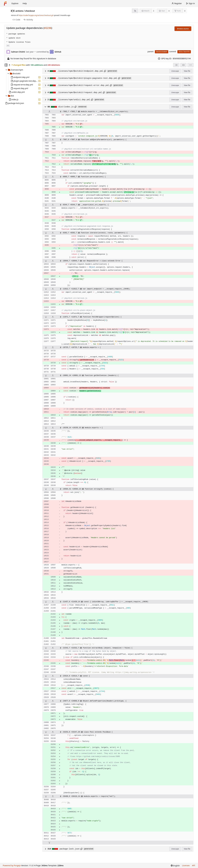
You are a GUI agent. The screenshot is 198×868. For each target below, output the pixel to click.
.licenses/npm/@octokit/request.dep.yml (80, 93)
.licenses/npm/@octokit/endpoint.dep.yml (80, 71)
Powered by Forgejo (12, 865)
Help (25, 3)
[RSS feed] (135, 11)
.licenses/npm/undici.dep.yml (74, 100)
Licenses (186, 865)
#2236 (48, 28)
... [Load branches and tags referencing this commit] (8, 45)
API (193, 865)
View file (187, 71)
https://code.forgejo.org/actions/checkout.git (36, 15)
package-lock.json (70, 849)
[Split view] (183, 65)
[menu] (191, 65)
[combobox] (176, 65)
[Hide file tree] (6, 65)
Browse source (183, 29)
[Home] (5, 3)
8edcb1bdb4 (162, 52)
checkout (30, 11)
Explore (15, 3)
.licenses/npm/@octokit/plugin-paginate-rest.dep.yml (87, 78)
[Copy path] (105, 71)
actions (19, 11)
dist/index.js (66, 107)
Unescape (175, 71)
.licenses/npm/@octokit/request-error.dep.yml (83, 85)
